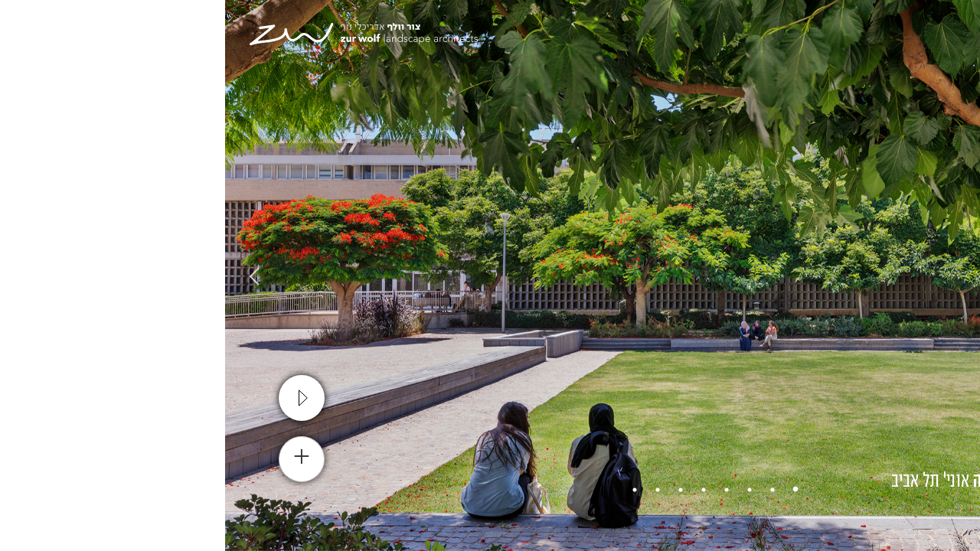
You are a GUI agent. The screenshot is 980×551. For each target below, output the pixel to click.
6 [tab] (456, 490)
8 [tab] (410, 490)
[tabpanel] (490, 275)
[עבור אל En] (870, 38)
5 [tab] (479, 490)
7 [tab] (433, 490)
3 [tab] (524, 490)
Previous (953, 275)
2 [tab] (547, 490)
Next (27, 275)
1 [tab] (570, 490)
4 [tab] (501, 490)
